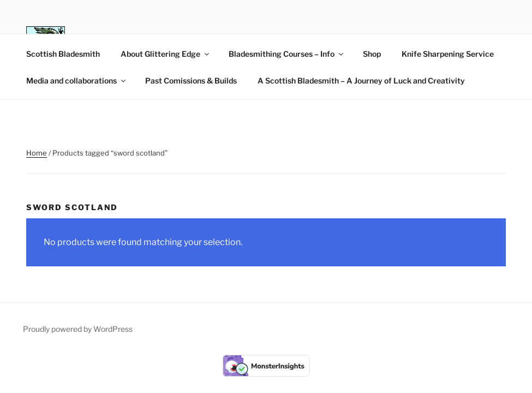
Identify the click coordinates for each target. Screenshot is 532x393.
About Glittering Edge (166, 54)
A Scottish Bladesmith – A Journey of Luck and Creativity (361, 81)
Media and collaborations (77, 81)
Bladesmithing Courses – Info (287, 54)
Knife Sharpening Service (448, 54)
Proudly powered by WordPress (78, 329)
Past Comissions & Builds (191, 81)
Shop (372, 54)
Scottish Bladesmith (63, 54)
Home (37, 153)
